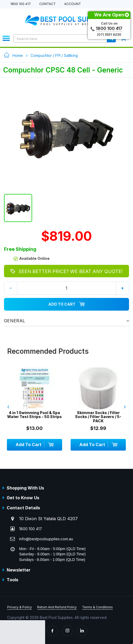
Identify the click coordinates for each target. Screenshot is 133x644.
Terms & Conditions (97, 607)
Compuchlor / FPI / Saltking (54, 55)
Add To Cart (67, 304)
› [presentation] (125, 407)
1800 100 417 (21, 4)
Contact (48, 4)
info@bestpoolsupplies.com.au (46, 539)
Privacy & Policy (20, 607)
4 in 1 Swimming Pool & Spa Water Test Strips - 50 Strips (35, 415)
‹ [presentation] (8, 407)
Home (18, 55)
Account (73, 4)
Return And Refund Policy (57, 607)
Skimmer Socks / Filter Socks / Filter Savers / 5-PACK (98, 417)
